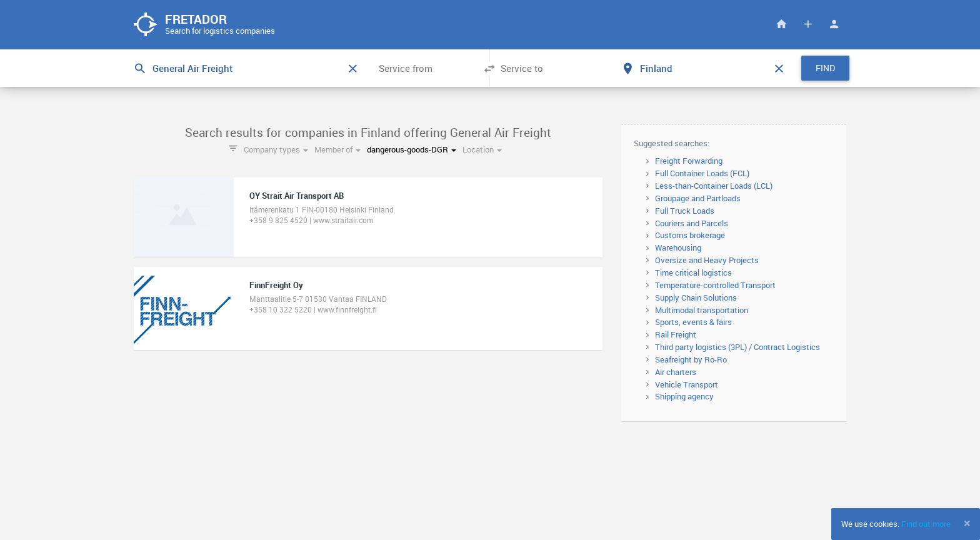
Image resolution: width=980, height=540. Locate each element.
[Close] (967, 523)
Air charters (676, 372)
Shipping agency (684, 397)
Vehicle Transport (687, 385)
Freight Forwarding (689, 162)
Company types (276, 151)
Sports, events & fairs (693, 323)
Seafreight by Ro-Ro (691, 360)
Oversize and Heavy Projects (707, 261)
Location (482, 151)
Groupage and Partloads (698, 199)
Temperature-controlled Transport (715, 286)
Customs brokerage (690, 236)
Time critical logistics (693, 273)
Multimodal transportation (702, 311)
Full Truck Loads (685, 211)
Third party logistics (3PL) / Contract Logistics (737, 347)
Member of (337, 151)
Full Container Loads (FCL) (702, 174)
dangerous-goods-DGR (412, 151)
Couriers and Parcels (692, 224)
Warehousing (678, 248)
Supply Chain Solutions (696, 298)
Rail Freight (676, 335)
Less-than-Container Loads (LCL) (714, 186)
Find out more (926, 524)
